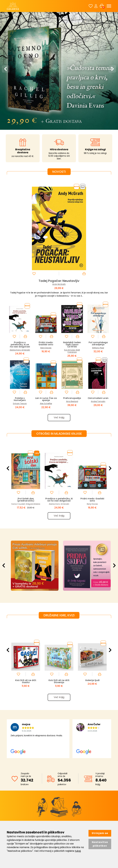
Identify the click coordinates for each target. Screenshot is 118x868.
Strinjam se (100, 833)
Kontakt (47, 790)
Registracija (85, 781)
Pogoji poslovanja (88, 785)
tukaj (78, 851)
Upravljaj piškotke (88, 802)
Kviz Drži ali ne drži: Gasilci (26, 591)
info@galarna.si (23, 804)
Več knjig (59, 327)
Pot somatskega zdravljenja (98, 253)
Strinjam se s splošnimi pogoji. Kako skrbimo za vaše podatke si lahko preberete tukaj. (61, 757)
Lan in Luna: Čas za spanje (46, 309)
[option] (59, 25)
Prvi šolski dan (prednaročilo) (26, 409)
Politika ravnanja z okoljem (57, 794)
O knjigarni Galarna (53, 781)
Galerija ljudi (92, 590)
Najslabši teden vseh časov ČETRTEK (72, 254)
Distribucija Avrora (53, 785)
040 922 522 (22, 800)
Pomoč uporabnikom (91, 794)
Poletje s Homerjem (20, 309)
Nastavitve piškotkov (100, 844)
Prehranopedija (72, 308)
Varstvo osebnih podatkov (93, 790)
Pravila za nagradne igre (92, 798)
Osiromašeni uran (98, 308)
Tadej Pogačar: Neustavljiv (59, 190)
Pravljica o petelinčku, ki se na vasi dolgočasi (20, 254)
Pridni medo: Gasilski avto (46, 253)
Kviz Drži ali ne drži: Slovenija (59, 591)
